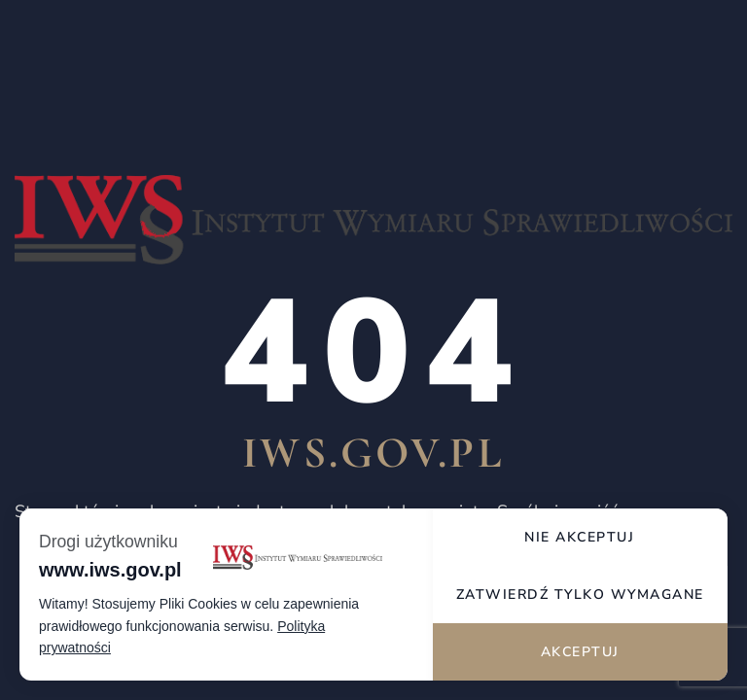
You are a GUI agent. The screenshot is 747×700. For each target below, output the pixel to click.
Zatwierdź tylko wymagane (580, 595)
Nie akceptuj (579, 537)
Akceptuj (580, 652)
